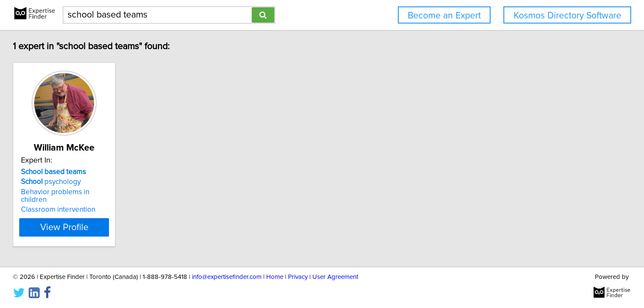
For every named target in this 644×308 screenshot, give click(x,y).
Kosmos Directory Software (568, 16)
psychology (104, 182)
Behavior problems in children (122, 192)
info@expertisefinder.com (227, 277)
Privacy (298, 277)
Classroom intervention (111, 202)
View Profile (128, 219)
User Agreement (335, 277)
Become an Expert (444, 16)
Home (275, 277)
